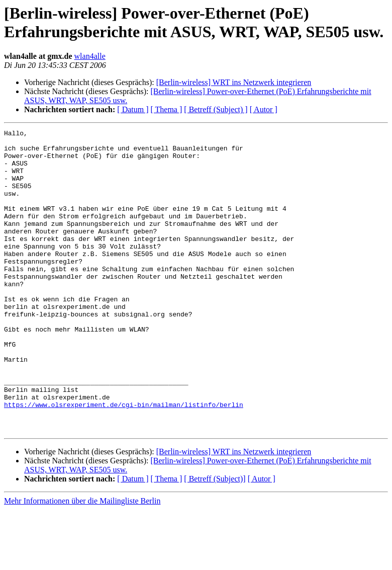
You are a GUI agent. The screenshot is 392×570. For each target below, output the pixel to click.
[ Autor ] (264, 109)
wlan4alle (90, 56)
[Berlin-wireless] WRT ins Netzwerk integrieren (234, 82)
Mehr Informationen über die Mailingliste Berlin (82, 561)
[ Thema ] (167, 109)
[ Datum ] (133, 109)
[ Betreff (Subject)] (215, 539)
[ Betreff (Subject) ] (216, 109)
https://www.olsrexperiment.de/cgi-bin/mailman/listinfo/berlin (124, 460)
